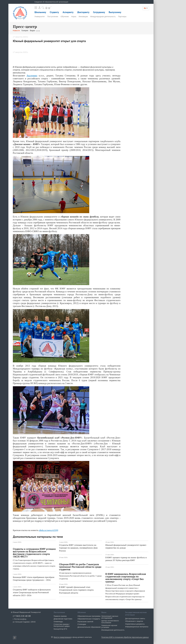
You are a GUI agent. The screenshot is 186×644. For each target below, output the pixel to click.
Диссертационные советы (135, 619)
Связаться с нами (63, 31)
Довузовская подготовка (63, 619)
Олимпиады (58, 622)
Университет (40, 17)
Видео (33, 31)
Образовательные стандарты (89, 619)
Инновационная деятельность (113, 630)
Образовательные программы (89, 616)
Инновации (83, 17)
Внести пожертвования (62, 637)
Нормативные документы (135, 624)
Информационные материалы (137, 627)
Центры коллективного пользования (110, 622)
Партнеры (122, 17)
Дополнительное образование (89, 627)
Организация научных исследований (110, 617)
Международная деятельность (103, 17)
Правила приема (60, 616)
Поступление (53, 17)
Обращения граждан (45, 31)
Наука (74, 17)
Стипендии (82, 624)
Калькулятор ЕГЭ (60, 629)
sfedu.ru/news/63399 (49, 530)
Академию (32, 76)
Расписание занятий (85, 622)
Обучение (65, 17)
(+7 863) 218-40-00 (22, 616)
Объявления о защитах (134, 621)
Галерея (25, 31)
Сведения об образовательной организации (51, 2)
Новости (16, 31)
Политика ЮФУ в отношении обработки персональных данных (125, 637)
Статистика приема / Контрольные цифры (62, 625)
